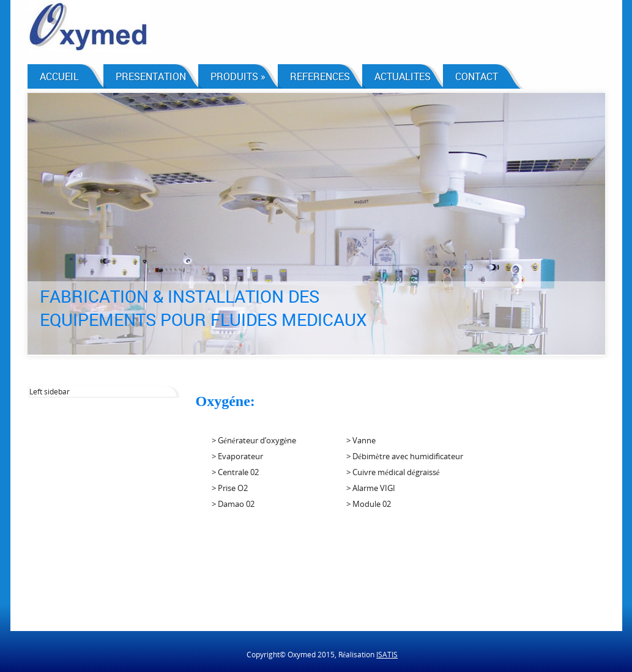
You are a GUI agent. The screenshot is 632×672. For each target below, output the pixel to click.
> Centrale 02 (235, 472)
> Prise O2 (230, 488)
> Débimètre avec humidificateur (405, 456)
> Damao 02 (233, 504)
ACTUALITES (403, 76)
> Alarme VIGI (371, 488)
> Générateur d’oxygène (254, 440)
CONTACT (477, 76)
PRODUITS (238, 76)
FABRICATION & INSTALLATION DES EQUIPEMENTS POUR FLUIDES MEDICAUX (203, 308)
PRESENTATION (151, 76)
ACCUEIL (59, 76)
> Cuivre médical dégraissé (393, 472)
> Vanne (361, 440)
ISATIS (387, 655)
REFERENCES (320, 76)
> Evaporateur (237, 456)
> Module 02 (369, 504)
